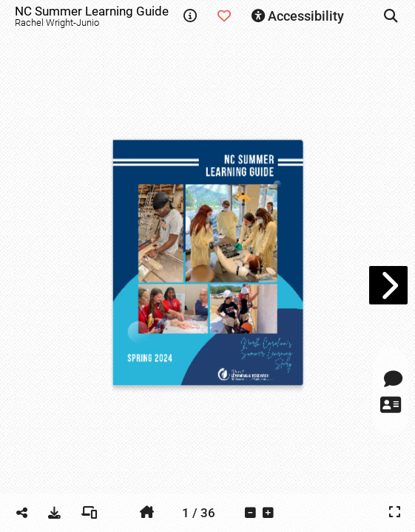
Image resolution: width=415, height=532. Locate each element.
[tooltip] (190, 16)
